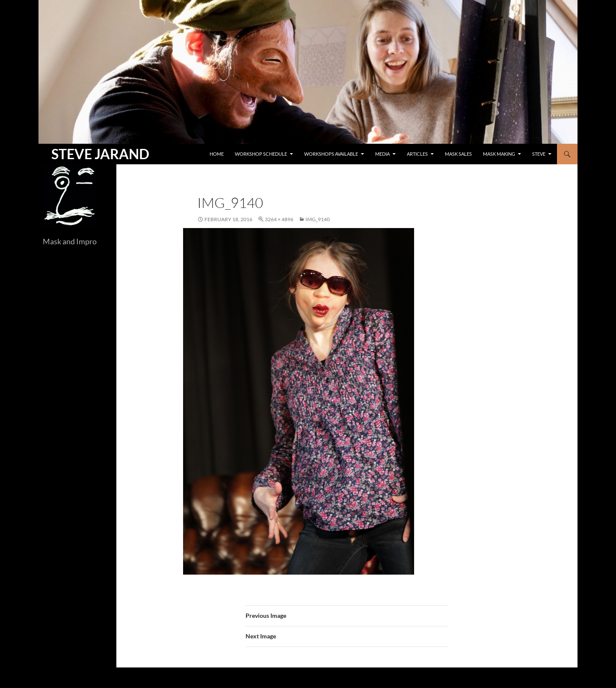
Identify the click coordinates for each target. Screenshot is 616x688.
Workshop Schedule (261, 154)
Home (217, 154)
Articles (417, 154)
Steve (539, 154)
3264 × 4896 (279, 219)
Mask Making (499, 154)
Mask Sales (458, 154)
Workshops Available (331, 154)
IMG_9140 (318, 219)
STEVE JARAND (100, 154)
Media (382, 154)
